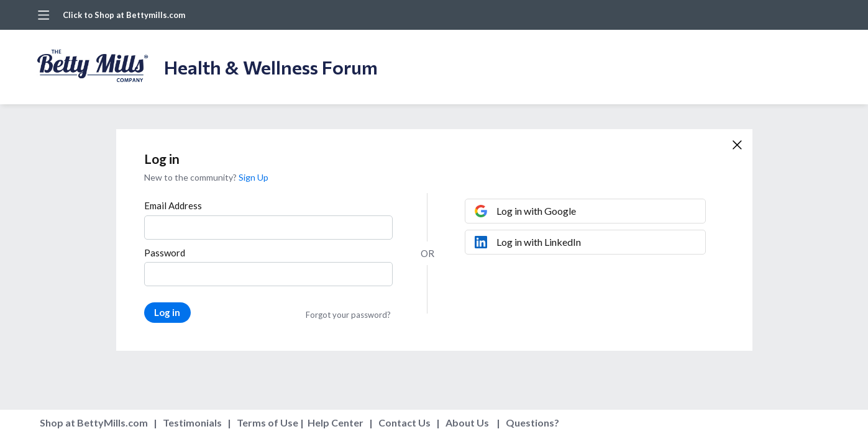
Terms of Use (267, 422)
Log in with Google (536, 211)
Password (165, 253)
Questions (530, 422)
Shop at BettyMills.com (94, 422)
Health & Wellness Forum (271, 67)
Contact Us (404, 422)
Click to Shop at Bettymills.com (124, 15)
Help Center (336, 422)
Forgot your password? (348, 315)
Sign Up (254, 177)
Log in (167, 312)
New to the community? (191, 177)
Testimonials (192, 422)
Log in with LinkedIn (539, 242)
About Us (467, 422)
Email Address (173, 205)
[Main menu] (43, 15)
